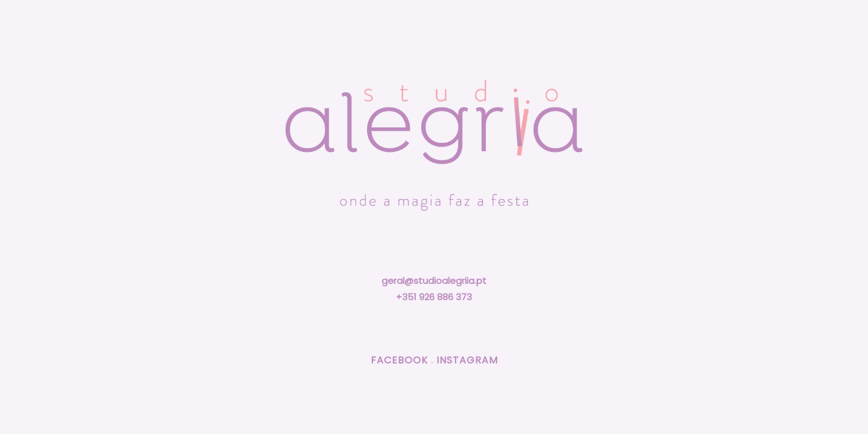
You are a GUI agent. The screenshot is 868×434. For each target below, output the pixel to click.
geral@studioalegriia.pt (434, 281)
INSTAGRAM (467, 360)
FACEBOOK (399, 360)
